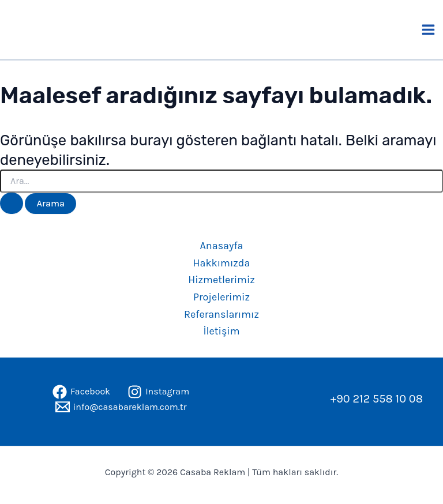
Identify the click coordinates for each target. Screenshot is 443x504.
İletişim (221, 331)
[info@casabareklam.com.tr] (121, 407)
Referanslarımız (221, 314)
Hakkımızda (222, 263)
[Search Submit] (12, 203)
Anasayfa (222, 246)
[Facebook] (81, 392)
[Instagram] (158, 392)
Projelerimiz (221, 297)
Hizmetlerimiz (221, 280)
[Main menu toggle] (429, 30)
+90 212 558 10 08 (377, 399)
